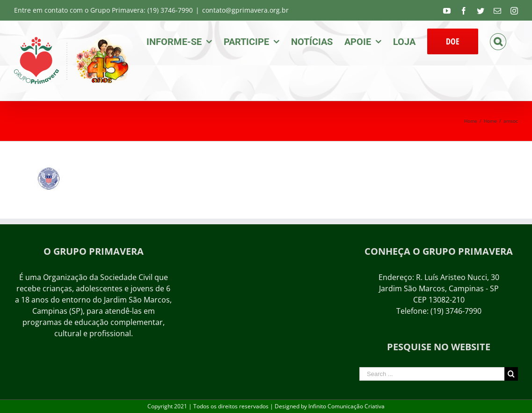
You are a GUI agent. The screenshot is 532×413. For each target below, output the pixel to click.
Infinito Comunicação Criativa (346, 406)
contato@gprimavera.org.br (245, 10)
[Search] (498, 41)
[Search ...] (432, 374)
